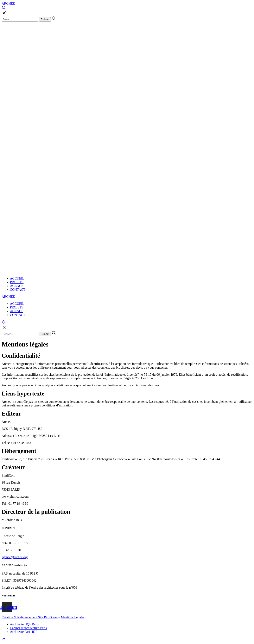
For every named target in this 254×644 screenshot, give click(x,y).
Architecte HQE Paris (24, 624)
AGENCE (17, 286)
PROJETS (17, 282)
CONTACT (18, 290)
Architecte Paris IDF (24, 632)
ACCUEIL (17, 278)
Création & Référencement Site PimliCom (30, 617)
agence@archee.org (15, 557)
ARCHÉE (8, 3)
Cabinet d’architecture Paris (28, 628)
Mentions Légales (73, 617)
